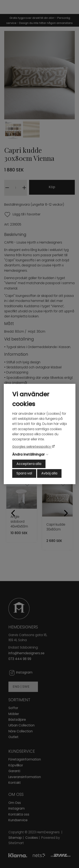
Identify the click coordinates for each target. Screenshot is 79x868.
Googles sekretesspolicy (32, 447)
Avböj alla (49, 473)
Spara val (24, 473)
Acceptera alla (29, 464)
